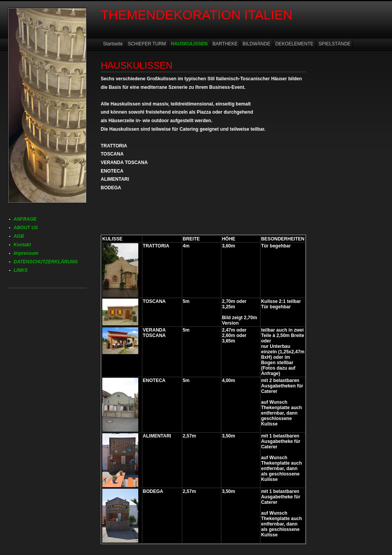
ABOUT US (26, 228)
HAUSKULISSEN (189, 44)
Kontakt (22, 245)
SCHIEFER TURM (147, 44)
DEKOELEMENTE (295, 44)
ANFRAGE (25, 219)
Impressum (26, 253)
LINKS (21, 270)
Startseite (113, 44)
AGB (19, 236)
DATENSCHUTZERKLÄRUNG (46, 262)
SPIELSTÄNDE (334, 44)
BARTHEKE (225, 44)
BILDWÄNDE (256, 44)
